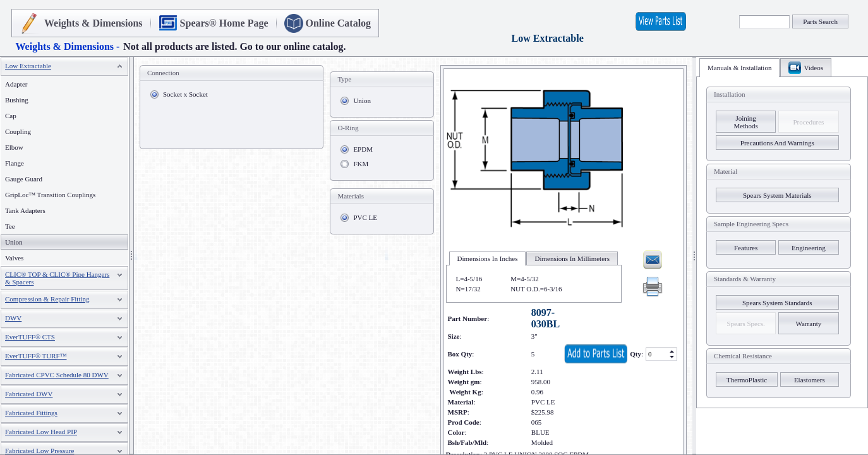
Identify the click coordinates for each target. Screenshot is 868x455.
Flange (15, 163)
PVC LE (365, 217)
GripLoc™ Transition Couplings (50, 195)
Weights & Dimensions (93, 23)
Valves (14, 258)
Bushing (17, 100)
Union (362, 100)
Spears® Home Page (224, 23)
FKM (361, 164)
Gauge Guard (24, 179)
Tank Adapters (25, 210)
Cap (11, 116)
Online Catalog (339, 23)
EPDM (363, 149)
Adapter (16, 84)
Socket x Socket (185, 94)
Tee (10, 226)
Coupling (18, 131)
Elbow (14, 147)
